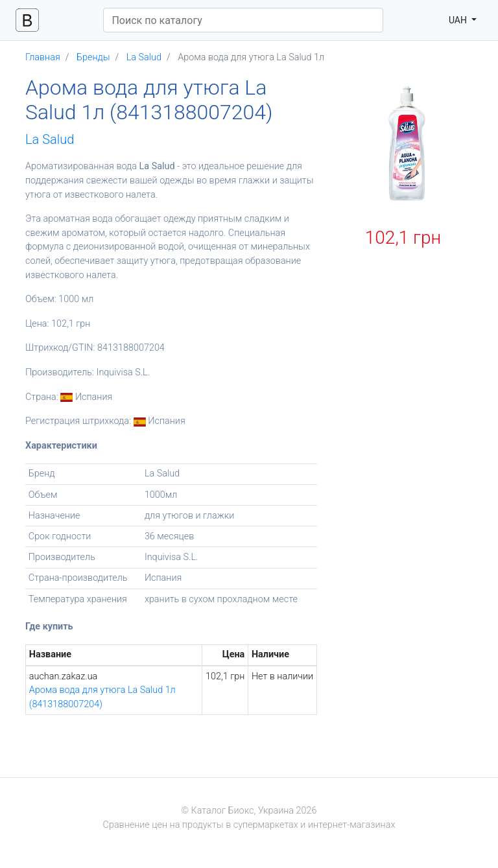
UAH (459, 20)
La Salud (50, 139)
